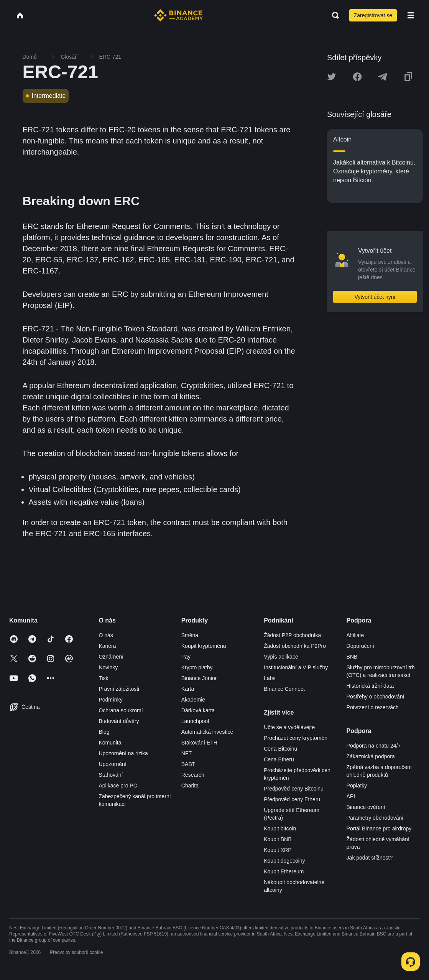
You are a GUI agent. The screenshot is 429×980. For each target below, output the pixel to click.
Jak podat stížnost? (370, 858)
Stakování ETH (199, 743)
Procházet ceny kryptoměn (296, 738)
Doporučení (360, 646)
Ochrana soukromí (121, 710)
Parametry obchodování (375, 818)
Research (193, 775)
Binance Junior (199, 678)
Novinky (108, 667)
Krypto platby (197, 667)
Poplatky (357, 786)
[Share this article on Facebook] (357, 77)
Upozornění (112, 764)
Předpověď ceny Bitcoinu (294, 789)
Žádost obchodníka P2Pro (295, 646)
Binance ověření (366, 807)
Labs (270, 678)
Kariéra (107, 646)
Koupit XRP (278, 850)
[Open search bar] (333, 15)
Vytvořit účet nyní (375, 297)
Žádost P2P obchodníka (292, 635)
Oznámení (111, 657)
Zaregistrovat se (373, 15)
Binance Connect (284, 689)
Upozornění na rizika (123, 753)
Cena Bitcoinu (280, 749)
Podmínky (110, 700)
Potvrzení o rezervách (373, 707)
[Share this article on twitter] (332, 77)
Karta (188, 689)
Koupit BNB (278, 839)
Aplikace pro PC (118, 786)
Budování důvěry (119, 721)
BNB (352, 657)
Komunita (110, 743)
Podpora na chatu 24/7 (374, 746)
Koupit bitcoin (280, 828)
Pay (186, 657)
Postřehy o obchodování (376, 697)
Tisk (103, 678)
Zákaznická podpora (371, 756)
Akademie (193, 700)
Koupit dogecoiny (284, 861)
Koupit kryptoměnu (204, 646)
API (351, 796)
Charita (190, 786)
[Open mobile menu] (411, 15)
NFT (187, 753)
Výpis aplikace (281, 657)
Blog (104, 732)
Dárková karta (198, 710)
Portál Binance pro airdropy (379, 828)
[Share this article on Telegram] (383, 77)
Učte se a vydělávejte (289, 727)
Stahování (111, 775)
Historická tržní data (370, 686)
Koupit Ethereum (284, 871)
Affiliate (355, 635)
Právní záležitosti (119, 689)
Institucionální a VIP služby (296, 667)
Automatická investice (207, 732)
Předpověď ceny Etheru (292, 799)
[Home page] (178, 15)
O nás (106, 635)
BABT (188, 764)
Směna (190, 635)
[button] (411, 15)
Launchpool (195, 721)
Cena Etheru (279, 759)
